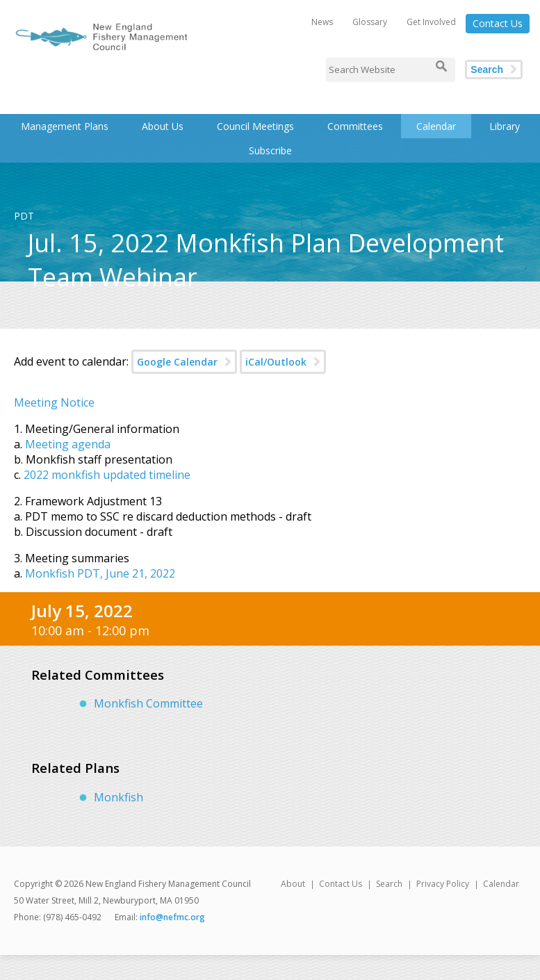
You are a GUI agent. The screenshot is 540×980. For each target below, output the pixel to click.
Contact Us (498, 23)
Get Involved (431, 22)
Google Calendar (177, 362)
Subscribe (270, 150)
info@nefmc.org (172, 917)
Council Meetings (255, 126)
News (322, 22)
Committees (355, 126)
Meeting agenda (68, 444)
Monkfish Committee (148, 703)
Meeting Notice (54, 402)
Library (505, 126)
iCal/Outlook (276, 362)
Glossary (370, 22)
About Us (163, 126)
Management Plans (65, 126)
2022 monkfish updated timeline (107, 475)
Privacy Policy (443, 884)
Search (487, 70)
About (293, 884)
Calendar (436, 126)
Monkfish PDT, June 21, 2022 (100, 573)
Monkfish (118, 797)
